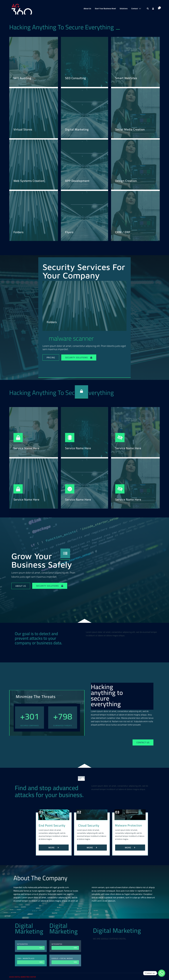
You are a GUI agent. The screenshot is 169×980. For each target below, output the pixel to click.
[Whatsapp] (162, 973)
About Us (87, 9)
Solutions (124, 9)
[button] (148, 9)
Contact (135, 9)
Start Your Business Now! (105, 9)
